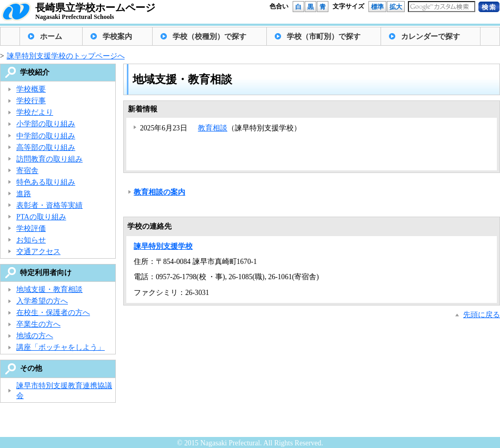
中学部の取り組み (46, 136)
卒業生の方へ (38, 324)
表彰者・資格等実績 (49, 205)
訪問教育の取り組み (49, 159)
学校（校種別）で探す (209, 37)
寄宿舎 (27, 171)
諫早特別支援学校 (163, 246)
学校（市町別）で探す (324, 37)
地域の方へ (35, 336)
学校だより (35, 112)
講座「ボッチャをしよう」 (61, 347)
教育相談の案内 (159, 192)
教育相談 (213, 128)
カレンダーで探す (431, 37)
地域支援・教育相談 (49, 289)
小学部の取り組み (46, 124)
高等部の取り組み (46, 147)
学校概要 (31, 89)
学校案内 (117, 37)
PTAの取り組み (41, 217)
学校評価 (31, 228)
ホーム (51, 37)
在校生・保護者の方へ (53, 313)
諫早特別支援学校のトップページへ (66, 56)
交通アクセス (38, 252)
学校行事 (31, 101)
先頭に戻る (482, 315)
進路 (24, 194)
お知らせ (31, 240)
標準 (377, 7)
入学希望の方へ (42, 301)
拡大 (396, 7)
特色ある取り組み (46, 182)
